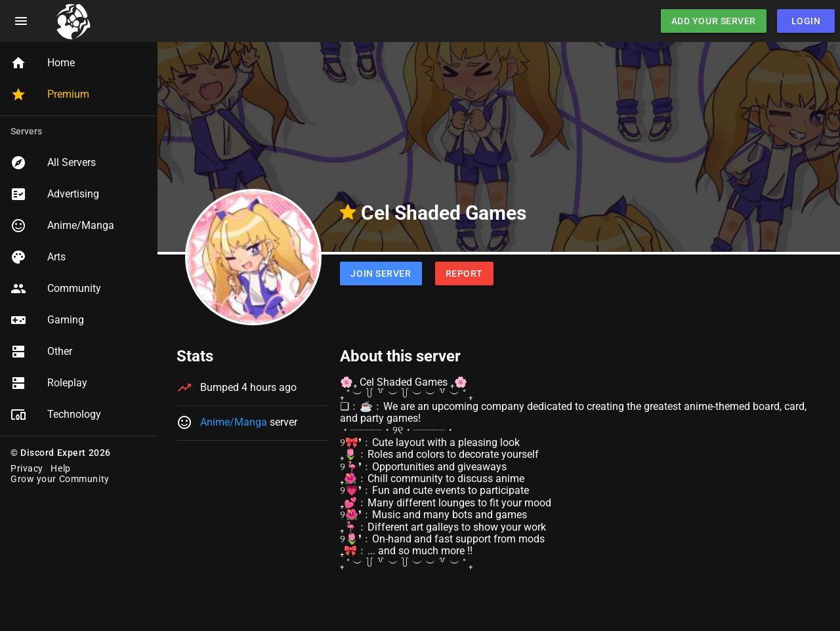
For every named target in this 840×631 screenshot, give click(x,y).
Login (806, 21)
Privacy (27, 468)
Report (464, 274)
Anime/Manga (234, 422)
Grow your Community (60, 479)
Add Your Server (714, 21)
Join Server (381, 274)
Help (60, 468)
